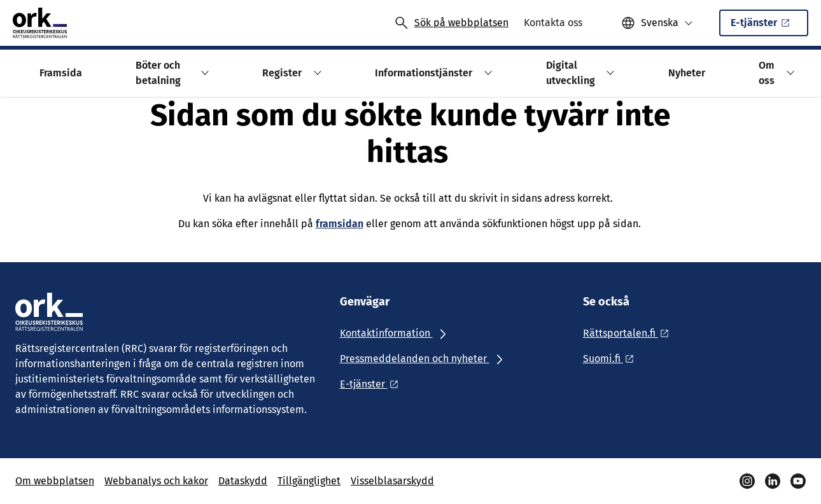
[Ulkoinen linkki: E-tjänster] (373, 384)
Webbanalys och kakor (156, 481)
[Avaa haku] (451, 23)
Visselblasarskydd (392, 481)
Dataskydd (243, 481)
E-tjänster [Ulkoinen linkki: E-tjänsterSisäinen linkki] (767, 26)
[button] (657, 23)
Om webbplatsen (55, 481)
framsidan (340, 224)
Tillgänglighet (309, 481)
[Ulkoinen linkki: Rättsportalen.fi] (629, 333)
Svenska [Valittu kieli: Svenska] (660, 23)
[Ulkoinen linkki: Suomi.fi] (612, 359)
